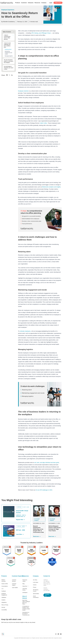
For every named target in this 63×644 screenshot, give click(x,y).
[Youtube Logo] (61, 634)
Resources (26, 576)
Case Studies (15, 587)
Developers (25, 592)
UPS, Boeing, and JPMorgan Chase (41, 33)
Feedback (4, 591)
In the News (36, 582)
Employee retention (23, 91)
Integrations (4, 602)
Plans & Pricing (5, 605)
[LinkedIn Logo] (12, 74)
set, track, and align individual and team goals (47, 462)
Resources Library (25, 580)
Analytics (3, 600)
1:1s (2, 589)
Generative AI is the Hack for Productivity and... (26, 614)
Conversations (5, 586)
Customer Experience (16, 576)
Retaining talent (8, 49)
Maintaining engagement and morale (8, 53)
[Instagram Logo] (56, 634)
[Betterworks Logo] (7, 3)
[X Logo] (9, 74)
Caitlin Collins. (44, 123)
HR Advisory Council (36, 590)
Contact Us (47, 576)
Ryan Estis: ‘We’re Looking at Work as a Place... (26, 602)
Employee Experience (8, 10)
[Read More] (39, 536)
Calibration (4, 597)
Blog (23, 584)
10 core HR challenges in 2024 (44, 490)
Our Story (35, 580)
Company (36, 576)
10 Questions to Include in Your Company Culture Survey (26, 608)
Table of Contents (9, 32)
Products (4, 576)
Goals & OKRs (5, 584)
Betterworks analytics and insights (52, 187)
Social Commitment (36, 597)
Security (3, 607)
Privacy (35, 587)
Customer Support (14, 584)
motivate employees (25, 331)
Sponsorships (36, 593)
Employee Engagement (4, 594)
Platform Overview (4, 580)
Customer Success (14, 580)
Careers (35, 585)
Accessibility (4, 610)
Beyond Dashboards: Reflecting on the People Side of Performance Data (39, 529)
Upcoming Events (25, 589)
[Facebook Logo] (7, 74)
